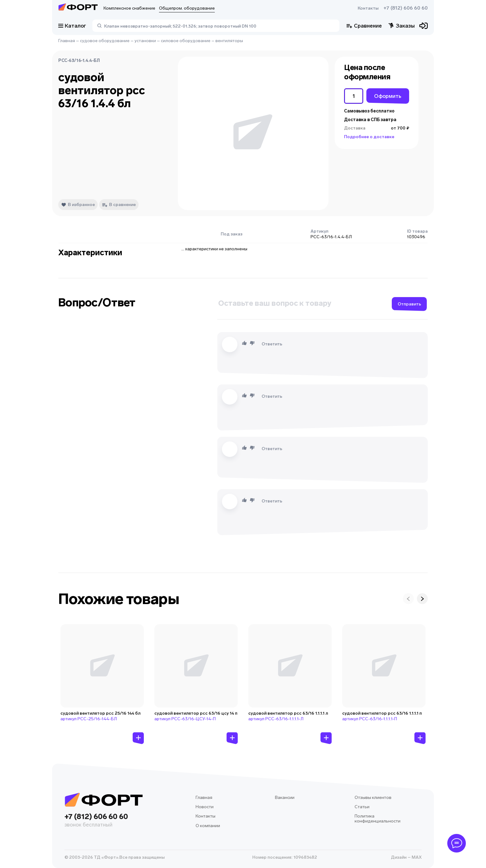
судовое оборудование (105, 41)
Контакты (368, 8)
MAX (416, 857)
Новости (205, 807)
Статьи (362, 807)
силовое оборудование (186, 41)
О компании (208, 826)
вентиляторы (229, 41)
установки (145, 41)
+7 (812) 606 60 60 (406, 8)
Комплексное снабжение (129, 8)
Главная (67, 41)
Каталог (72, 26)
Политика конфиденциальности (378, 819)
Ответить (272, 344)
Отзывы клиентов (373, 798)
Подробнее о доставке (369, 137)
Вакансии (285, 798)
